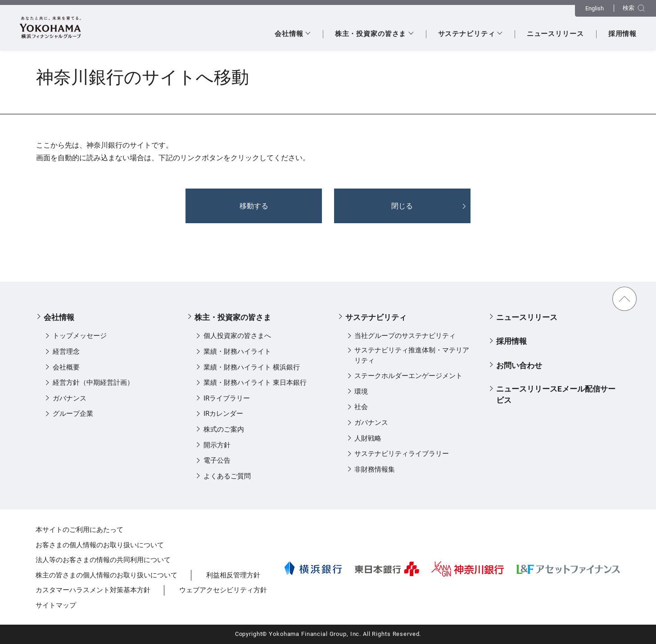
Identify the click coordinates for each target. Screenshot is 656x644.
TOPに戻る (624, 299)
